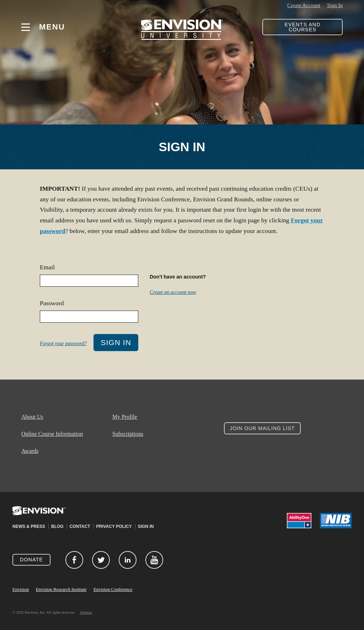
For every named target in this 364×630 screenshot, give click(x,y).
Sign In (335, 5)
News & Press (29, 526)
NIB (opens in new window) (336, 521)
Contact (80, 526)
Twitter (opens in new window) (101, 560)
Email (47, 267)
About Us (32, 417)
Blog (57, 526)
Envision (21, 589)
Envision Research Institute (61, 589)
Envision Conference (113, 589)
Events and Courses (302, 27)
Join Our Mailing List (263, 428)
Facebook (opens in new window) (74, 560)
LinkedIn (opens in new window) (128, 560)
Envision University (182, 27)
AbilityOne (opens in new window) (299, 521)
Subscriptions (128, 434)
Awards (30, 451)
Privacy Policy (114, 526)
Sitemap (86, 612)
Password (52, 303)
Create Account (304, 5)
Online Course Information (52, 434)
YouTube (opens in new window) (154, 560)
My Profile (125, 417)
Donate (31, 560)
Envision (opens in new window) (39, 515)
